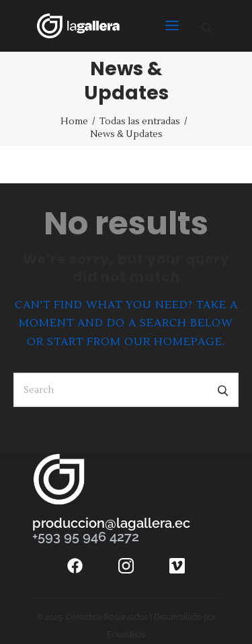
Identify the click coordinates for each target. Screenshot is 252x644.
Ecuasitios (126, 635)
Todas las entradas (140, 121)
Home (74, 121)
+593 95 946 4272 (86, 537)
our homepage (173, 342)
